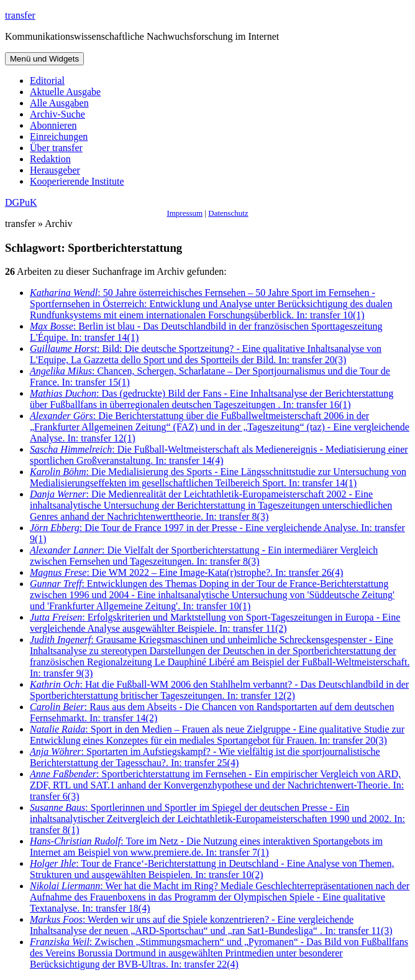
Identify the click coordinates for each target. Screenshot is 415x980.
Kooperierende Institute (77, 181)
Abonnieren (53, 125)
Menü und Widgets (44, 59)
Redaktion (50, 159)
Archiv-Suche (57, 114)
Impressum (185, 213)
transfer (20, 15)
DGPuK (21, 202)
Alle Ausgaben (59, 103)
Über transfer (56, 148)
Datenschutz (228, 213)
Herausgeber (55, 170)
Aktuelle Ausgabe (65, 92)
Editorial (47, 81)
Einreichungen (59, 136)
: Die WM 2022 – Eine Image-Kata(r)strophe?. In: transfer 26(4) (186, 572)
